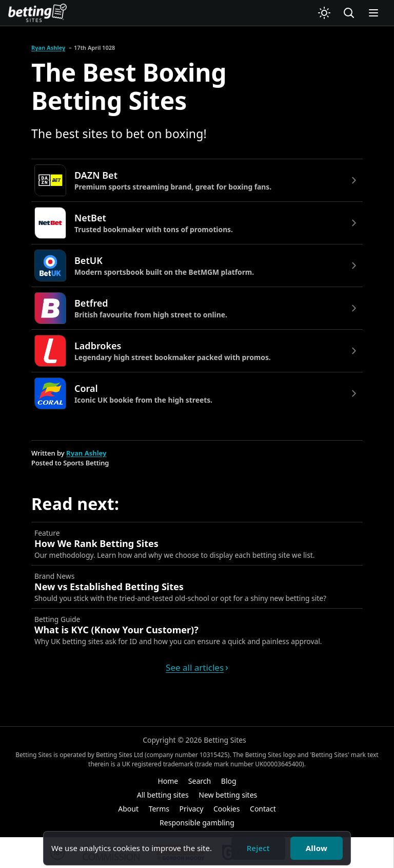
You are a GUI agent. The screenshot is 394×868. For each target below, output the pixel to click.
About (128, 809)
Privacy (192, 809)
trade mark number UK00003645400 (250, 764)
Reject (258, 848)
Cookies (226, 809)
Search (200, 781)
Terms (159, 809)
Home (168, 781)
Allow (317, 848)
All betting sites (163, 795)
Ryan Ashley (48, 48)
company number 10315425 (187, 755)
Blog (229, 781)
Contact (263, 809)
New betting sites (228, 795)
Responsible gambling (197, 823)
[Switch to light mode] (324, 13)
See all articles (195, 667)
